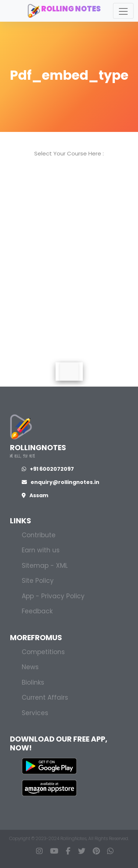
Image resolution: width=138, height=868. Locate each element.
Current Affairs (45, 697)
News (30, 667)
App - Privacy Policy (53, 596)
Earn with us (41, 550)
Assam (35, 495)
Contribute (39, 535)
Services (35, 713)
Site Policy (38, 581)
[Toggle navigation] (123, 11)
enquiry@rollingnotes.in (61, 482)
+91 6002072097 (48, 469)
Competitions (43, 652)
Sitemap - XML (45, 566)
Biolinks (33, 682)
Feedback (37, 611)
